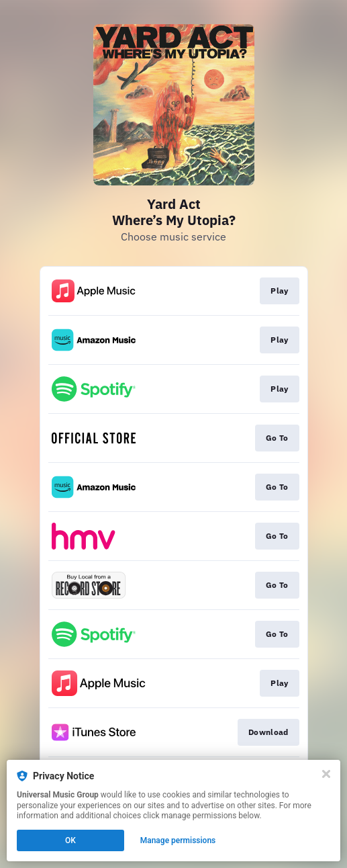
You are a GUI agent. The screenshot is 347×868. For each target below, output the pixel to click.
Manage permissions (178, 840)
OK (70, 840)
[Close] (326, 774)
